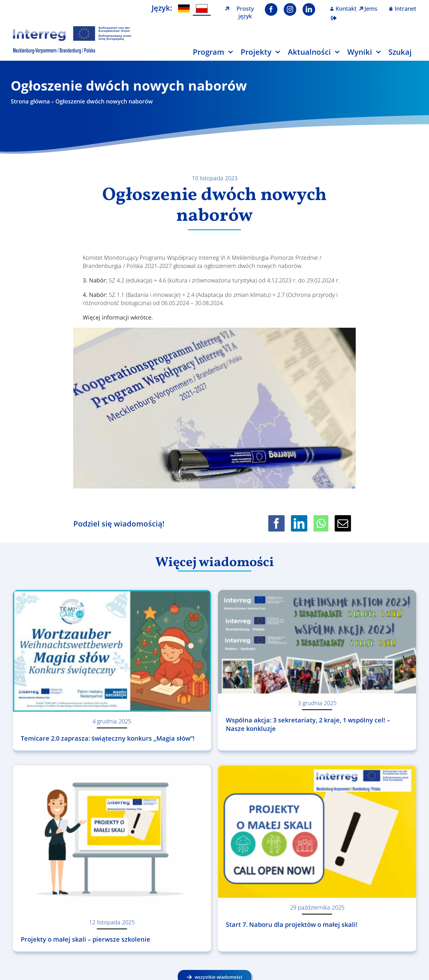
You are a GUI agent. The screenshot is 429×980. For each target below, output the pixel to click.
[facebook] (271, 9)
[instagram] (290, 9)
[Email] (343, 523)
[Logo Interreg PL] (72, 28)
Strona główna (30, 101)
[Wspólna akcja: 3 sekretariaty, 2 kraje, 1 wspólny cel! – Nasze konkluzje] (317, 642)
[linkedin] (309, 9)
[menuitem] (184, 9)
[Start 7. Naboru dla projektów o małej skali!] (317, 832)
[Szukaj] (404, 54)
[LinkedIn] (299, 523)
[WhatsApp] (321, 523)
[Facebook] (276, 523)
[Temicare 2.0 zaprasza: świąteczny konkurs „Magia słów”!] (112, 651)
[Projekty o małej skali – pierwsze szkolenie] (112, 839)
